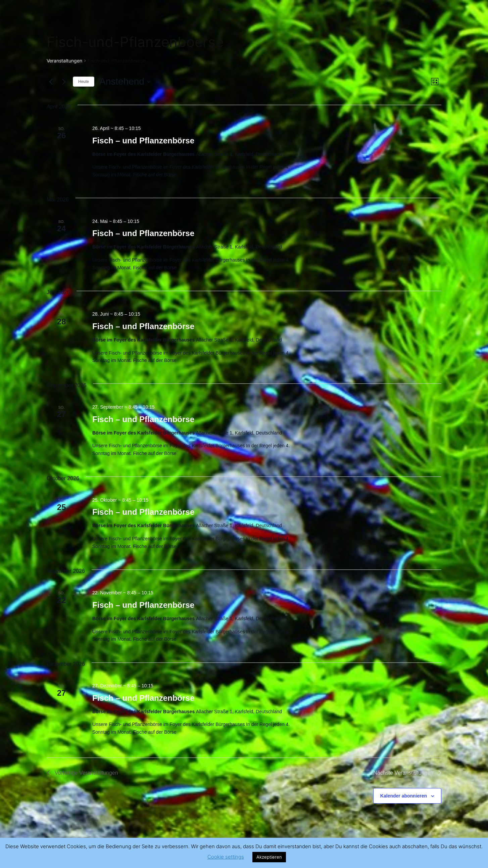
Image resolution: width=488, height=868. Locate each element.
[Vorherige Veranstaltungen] (51, 82)
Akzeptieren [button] (269, 857)
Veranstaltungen (64, 61)
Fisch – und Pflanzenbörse (143, 141)
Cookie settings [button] (226, 857)
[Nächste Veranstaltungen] (64, 82)
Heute (84, 82)
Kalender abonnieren (404, 796)
